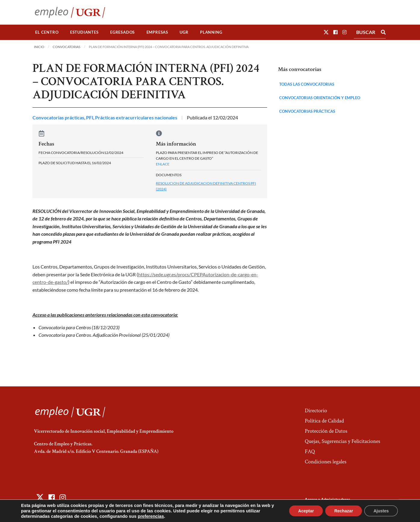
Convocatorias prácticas (58, 117)
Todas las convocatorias (307, 84)
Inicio (39, 47)
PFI (90, 117)
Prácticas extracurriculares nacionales (136, 117)
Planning (211, 32)
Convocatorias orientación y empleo (320, 98)
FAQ (310, 451)
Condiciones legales (326, 462)
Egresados (122, 32)
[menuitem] (47, 32)
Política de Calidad (324, 421)
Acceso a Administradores (327, 499)
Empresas (157, 32)
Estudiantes (84, 32)
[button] (326, 32)
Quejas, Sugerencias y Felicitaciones (343, 441)
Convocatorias (66, 47)
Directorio (316, 411)
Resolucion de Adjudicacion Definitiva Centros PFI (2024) (206, 186)
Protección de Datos (326, 431)
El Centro (47, 32)
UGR (184, 32)
